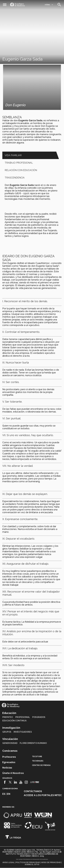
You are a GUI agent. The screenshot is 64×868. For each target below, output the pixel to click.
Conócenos (10, 751)
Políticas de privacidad (28, 862)
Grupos (7, 732)
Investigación (11, 728)
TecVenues (38, 761)
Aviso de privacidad (51, 862)
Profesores (9, 757)
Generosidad (10, 743)
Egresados (9, 762)
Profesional (23, 717)
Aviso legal (8, 862)
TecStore (37, 757)
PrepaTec (8, 717)
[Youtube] (21, 782)
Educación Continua (14, 721)
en (9, 794)
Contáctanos (33, 791)
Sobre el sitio (32, 864)
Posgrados (39, 717)
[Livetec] (35, 782)
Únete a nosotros (13, 773)
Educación (9, 713)
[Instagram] (26, 782)
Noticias (7, 768)
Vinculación (10, 739)
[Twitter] (10, 782)
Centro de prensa (41, 765)
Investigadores (23, 732)
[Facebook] (5, 782)
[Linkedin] (16, 782)
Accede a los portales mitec (43, 795)
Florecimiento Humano (33, 743)
